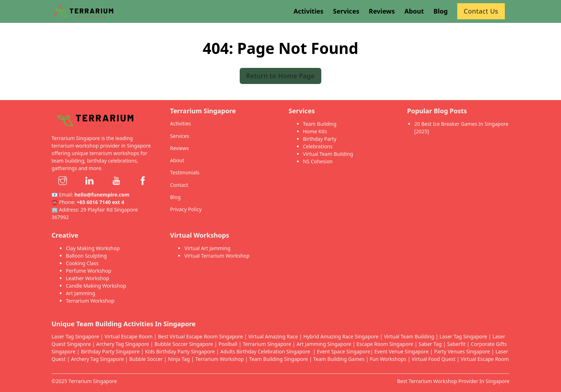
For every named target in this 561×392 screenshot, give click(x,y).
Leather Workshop (87, 278)
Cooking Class (82, 263)
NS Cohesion (318, 161)
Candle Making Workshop (96, 286)
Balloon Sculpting (86, 256)
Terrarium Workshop (90, 301)
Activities (180, 123)
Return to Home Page (280, 76)
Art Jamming (81, 293)
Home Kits (315, 131)
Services (179, 136)
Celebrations (318, 146)
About (177, 160)
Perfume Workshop (89, 271)
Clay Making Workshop (93, 248)
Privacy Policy (186, 209)
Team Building (320, 124)
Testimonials (185, 172)
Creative (65, 235)
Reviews (179, 148)
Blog (175, 197)
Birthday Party (320, 139)
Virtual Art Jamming (207, 248)
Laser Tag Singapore (75, 336)
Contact (179, 185)
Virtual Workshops (199, 235)
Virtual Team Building (328, 154)
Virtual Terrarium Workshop (217, 256)
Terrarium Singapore (93, 381)
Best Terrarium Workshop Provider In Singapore (453, 381)
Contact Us (481, 11)
